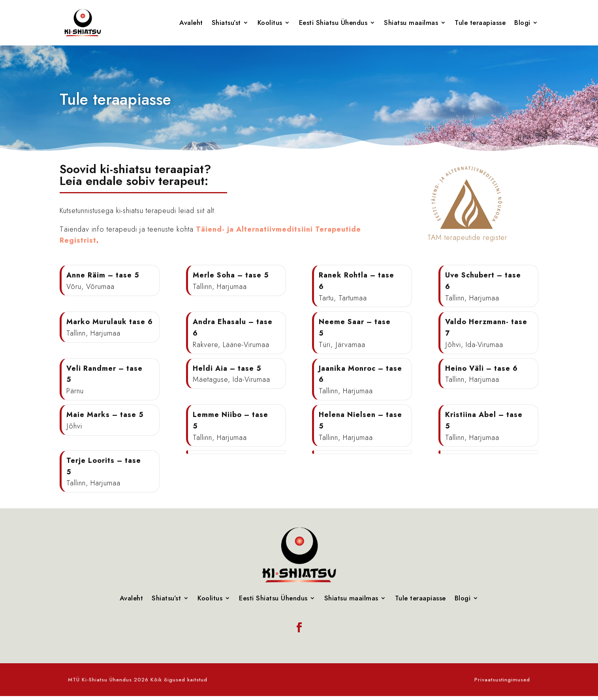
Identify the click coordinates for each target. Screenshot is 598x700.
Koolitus (270, 23)
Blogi (522, 23)
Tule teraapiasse (480, 23)
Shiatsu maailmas (411, 23)
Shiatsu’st (226, 23)
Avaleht (191, 23)
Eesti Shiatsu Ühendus (333, 23)
